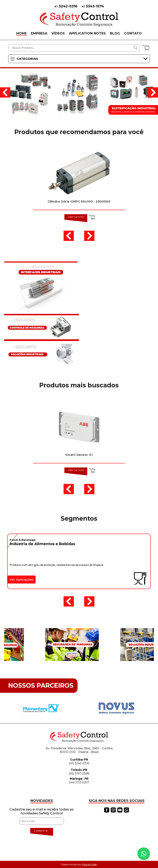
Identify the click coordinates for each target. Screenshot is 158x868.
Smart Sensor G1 (79, 455)
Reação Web (90, 864)
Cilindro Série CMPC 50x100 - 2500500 (79, 201)
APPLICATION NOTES (87, 33)
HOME (21, 33)
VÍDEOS (58, 33)
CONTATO (133, 33)
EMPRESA (39, 33)
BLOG (115, 33)
